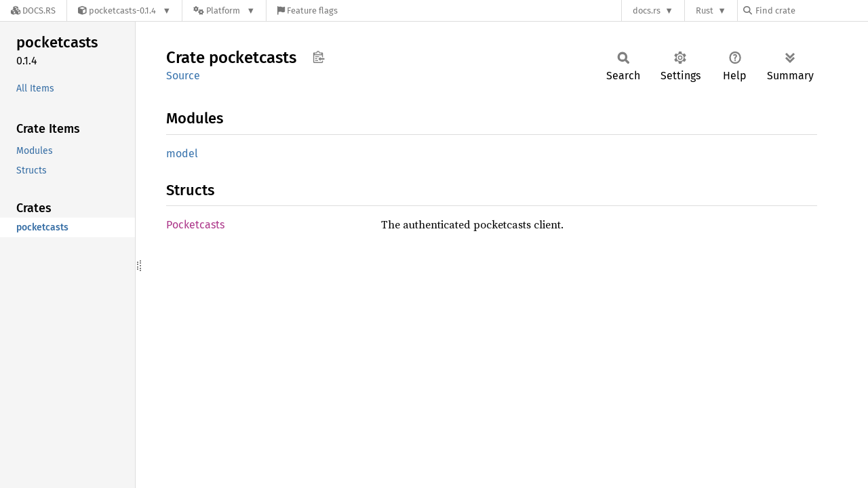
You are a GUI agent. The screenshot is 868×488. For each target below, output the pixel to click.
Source (183, 76)
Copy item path (318, 57)
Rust (705, 11)
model (182, 154)
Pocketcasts (195, 225)
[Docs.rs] (33, 11)
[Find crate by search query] (811, 11)
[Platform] (224, 11)
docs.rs (647, 11)
